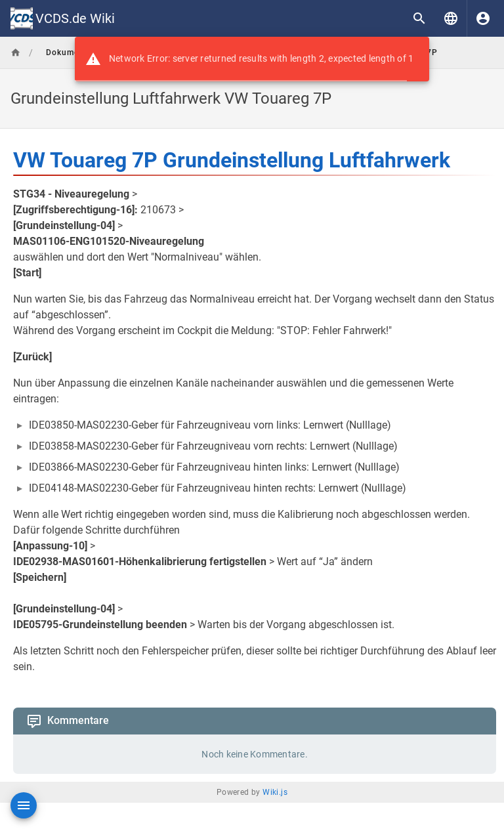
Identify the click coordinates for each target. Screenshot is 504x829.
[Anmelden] (483, 18)
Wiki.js (275, 792)
